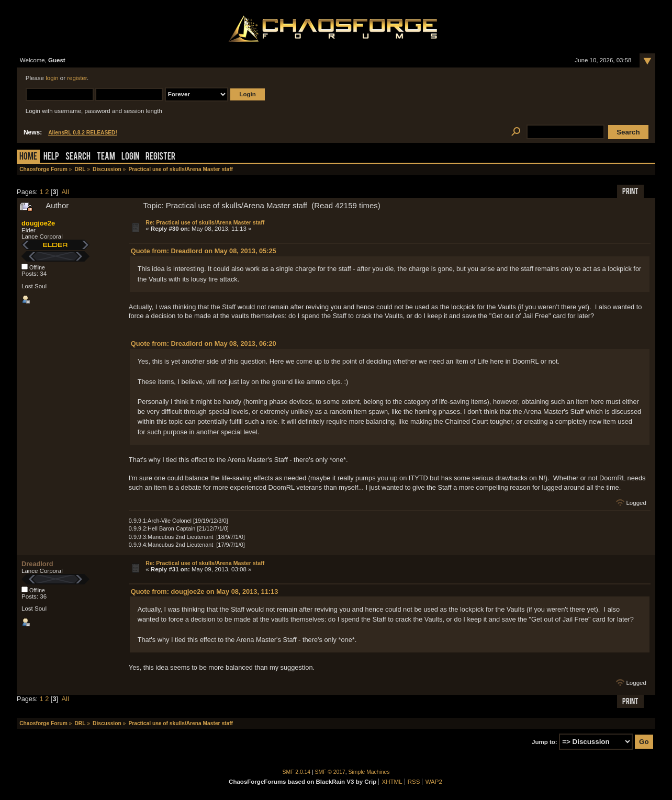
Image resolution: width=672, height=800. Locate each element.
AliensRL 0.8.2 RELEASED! (83, 133)
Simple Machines (369, 772)
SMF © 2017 (330, 772)
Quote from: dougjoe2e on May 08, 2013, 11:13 (205, 591)
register (77, 78)
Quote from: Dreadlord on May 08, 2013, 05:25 (204, 251)
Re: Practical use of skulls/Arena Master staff (205, 222)
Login (130, 157)
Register (160, 157)
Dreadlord (37, 564)
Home (28, 157)
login (52, 78)
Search (78, 157)
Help (51, 157)
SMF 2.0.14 (297, 772)
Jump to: (545, 742)
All (65, 192)
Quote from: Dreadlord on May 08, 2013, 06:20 (204, 343)
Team (106, 157)
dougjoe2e (38, 223)
